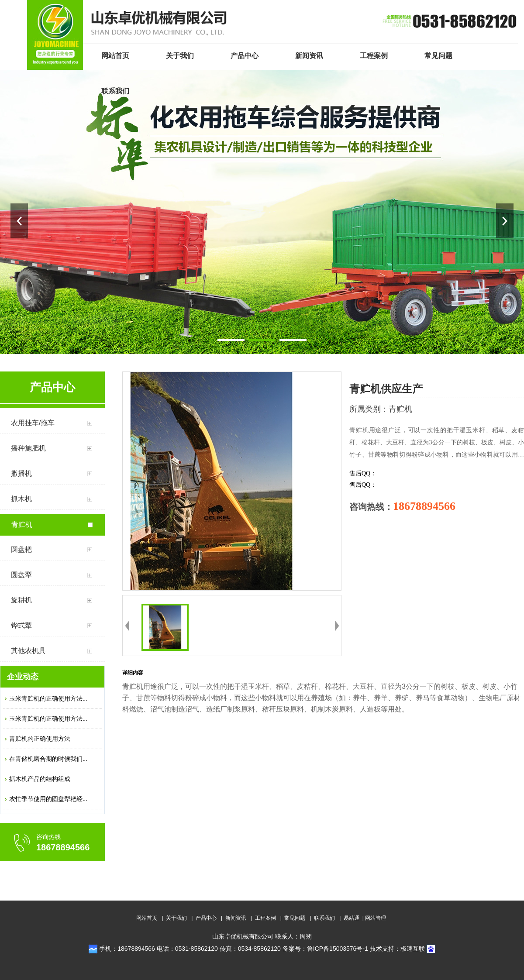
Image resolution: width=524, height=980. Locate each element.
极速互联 (413, 949)
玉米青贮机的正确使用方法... (48, 699)
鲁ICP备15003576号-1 (338, 949)
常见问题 (295, 918)
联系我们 (324, 918)
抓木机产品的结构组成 (40, 779)
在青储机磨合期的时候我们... (48, 759)
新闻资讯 (236, 918)
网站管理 (376, 918)
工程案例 (265, 918)
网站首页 (147, 918)
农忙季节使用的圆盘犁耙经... (48, 799)
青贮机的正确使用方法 (40, 739)
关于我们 (176, 918)
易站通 (354, 918)
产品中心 (206, 918)
